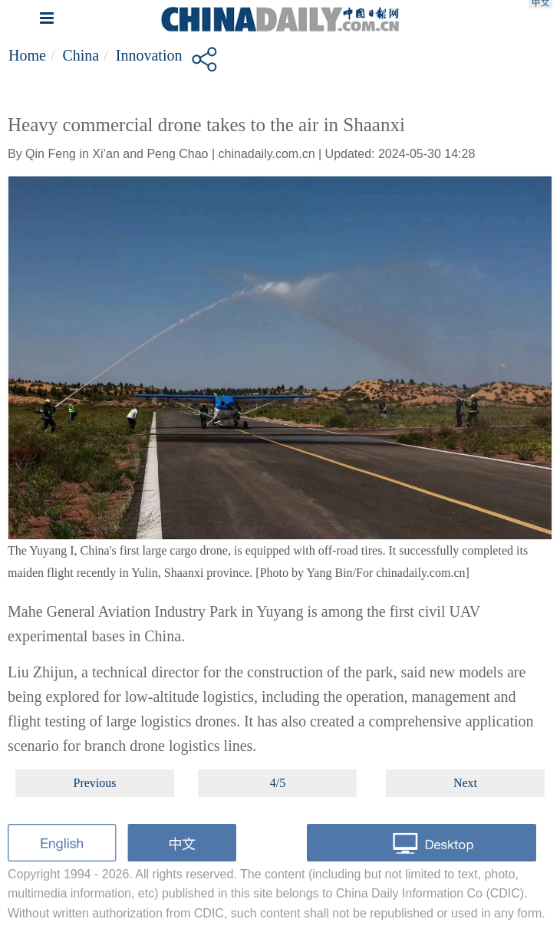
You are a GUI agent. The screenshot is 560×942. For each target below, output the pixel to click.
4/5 (278, 783)
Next (465, 783)
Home (27, 55)
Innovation (149, 55)
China (81, 55)
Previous (95, 783)
